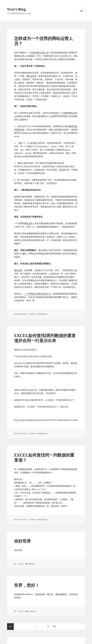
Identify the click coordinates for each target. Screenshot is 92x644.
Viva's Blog (16, 9)
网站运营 (30, 76)
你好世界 (23, 541)
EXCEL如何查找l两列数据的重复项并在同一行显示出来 (45, 338)
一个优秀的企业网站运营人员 (38, 294)
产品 (22, 564)
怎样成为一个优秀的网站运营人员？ (43, 41)
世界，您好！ (27, 585)
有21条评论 (32, 611)
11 (48, 626)
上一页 (10, 627)
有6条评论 (44, 434)
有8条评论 (44, 314)
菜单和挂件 (82, 14)
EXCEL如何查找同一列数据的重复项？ (44, 457)
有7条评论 (44, 520)
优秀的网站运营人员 (40, 53)
